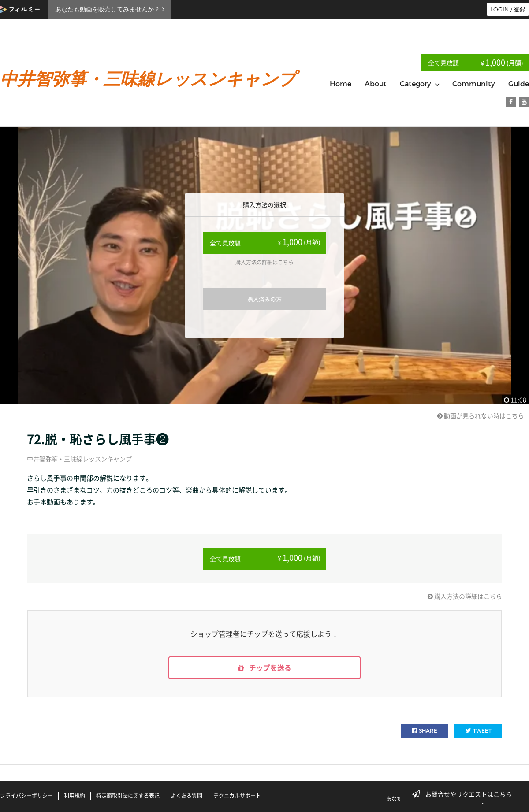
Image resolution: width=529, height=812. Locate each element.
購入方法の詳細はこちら (264, 262)
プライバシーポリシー (26, 796)
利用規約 (75, 796)
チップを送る (264, 668)
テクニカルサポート (237, 796)
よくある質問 (186, 796)
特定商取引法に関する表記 (128, 796)
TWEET (479, 731)
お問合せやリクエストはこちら (465, 794)
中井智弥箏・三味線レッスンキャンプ (79, 459)
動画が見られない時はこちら (481, 415)
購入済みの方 (264, 299)
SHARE (425, 731)
